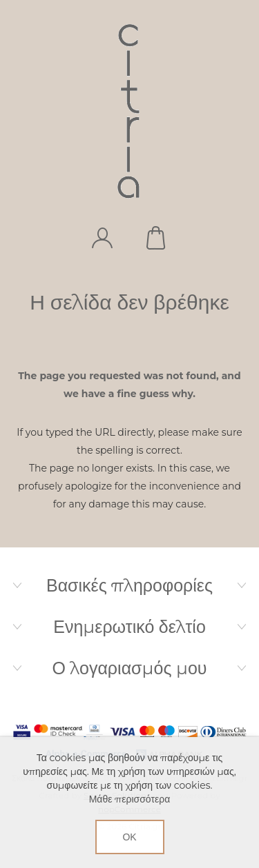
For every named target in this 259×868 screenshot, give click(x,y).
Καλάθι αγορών (157, 238)
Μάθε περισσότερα (130, 799)
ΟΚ (129, 837)
